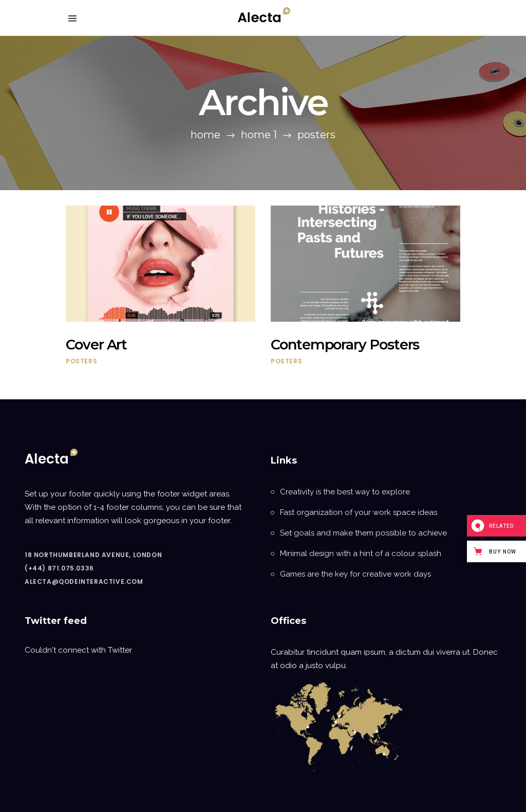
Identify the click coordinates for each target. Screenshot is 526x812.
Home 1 (259, 135)
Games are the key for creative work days (355, 574)
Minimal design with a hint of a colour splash (361, 553)
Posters (81, 361)
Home (205, 135)
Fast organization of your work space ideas (359, 512)
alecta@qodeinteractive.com (84, 582)
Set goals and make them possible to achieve (363, 533)
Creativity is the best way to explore (345, 492)
